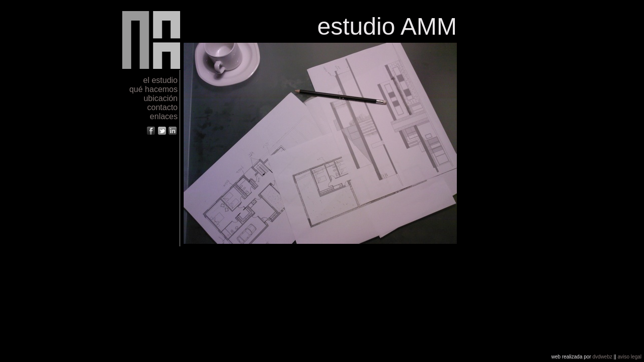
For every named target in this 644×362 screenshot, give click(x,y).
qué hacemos (153, 89)
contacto (163, 107)
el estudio (161, 80)
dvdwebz (602, 357)
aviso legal (630, 357)
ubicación (160, 98)
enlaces (164, 116)
